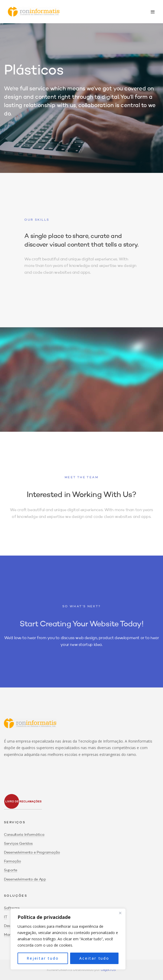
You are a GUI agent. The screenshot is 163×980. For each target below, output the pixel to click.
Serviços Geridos (18, 844)
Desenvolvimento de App (25, 879)
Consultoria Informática (24, 835)
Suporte (11, 870)
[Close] (120, 913)
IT (5, 917)
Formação (12, 861)
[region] (68, 939)
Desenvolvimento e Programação (32, 853)
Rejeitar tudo (43, 958)
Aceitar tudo (94, 958)
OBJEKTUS (108, 970)
